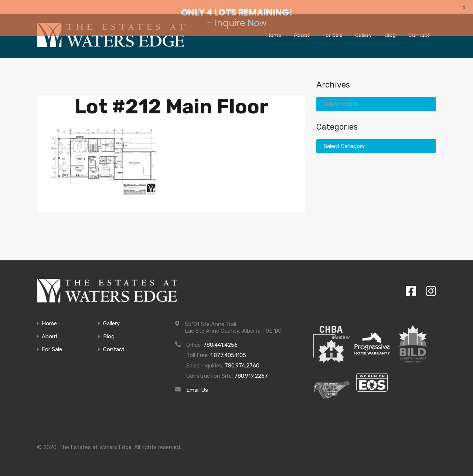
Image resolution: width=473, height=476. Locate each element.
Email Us (197, 380)
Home (49, 313)
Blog (109, 326)
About (50, 326)
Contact (114, 339)
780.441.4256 (220, 335)
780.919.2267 (251, 366)
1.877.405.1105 (228, 345)
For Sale (52, 339)
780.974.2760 (242, 355)
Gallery (111, 313)
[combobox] (376, 94)
